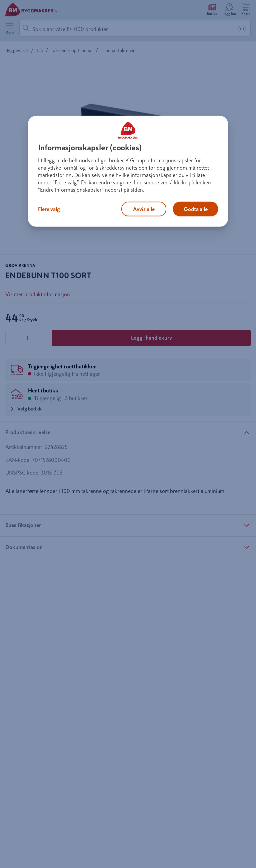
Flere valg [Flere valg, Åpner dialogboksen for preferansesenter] (49, 209)
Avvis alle (144, 209)
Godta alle (196, 209)
